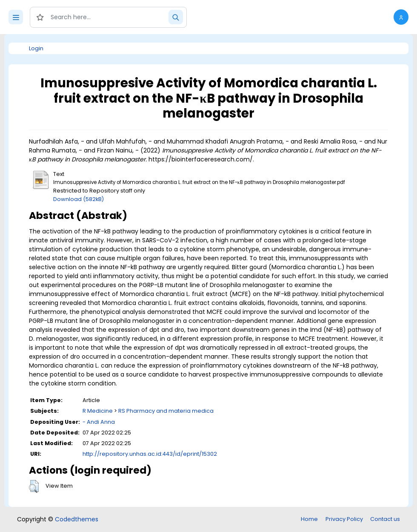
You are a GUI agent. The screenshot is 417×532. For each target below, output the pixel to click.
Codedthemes (77, 519)
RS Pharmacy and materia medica (166, 411)
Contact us (385, 519)
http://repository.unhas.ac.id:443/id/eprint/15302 (150, 454)
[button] (401, 17)
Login (36, 48)
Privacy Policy (344, 519)
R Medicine (98, 411)
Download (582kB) (79, 199)
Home (309, 519)
